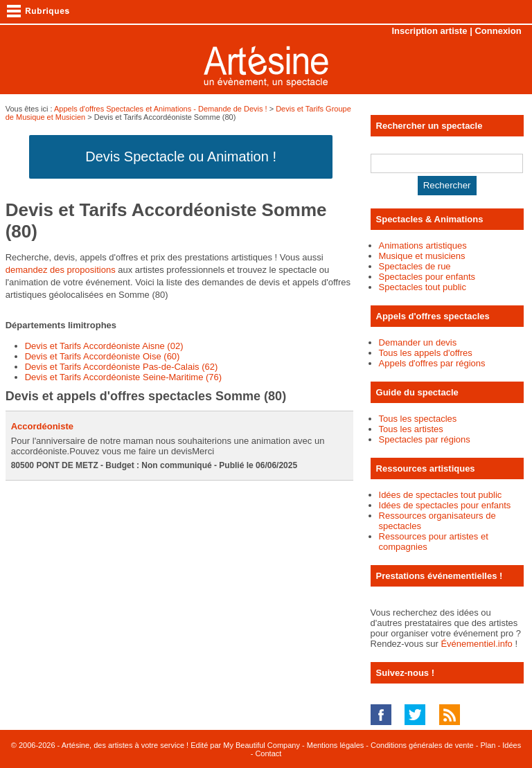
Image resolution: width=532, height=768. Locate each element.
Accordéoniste (42, 426)
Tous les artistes (411, 429)
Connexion (498, 31)
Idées (512, 745)
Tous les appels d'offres (426, 353)
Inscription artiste (430, 31)
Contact (268, 753)
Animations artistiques (423, 245)
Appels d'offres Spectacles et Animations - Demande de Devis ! (161, 109)
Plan (488, 745)
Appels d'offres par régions (432, 363)
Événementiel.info (476, 644)
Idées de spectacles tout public (441, 495)
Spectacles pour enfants (427, 277)
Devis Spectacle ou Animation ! (181, 157)
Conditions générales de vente (422, 745)
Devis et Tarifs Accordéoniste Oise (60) (103, 356)
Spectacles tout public (423, 287)
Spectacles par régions (425, 439)
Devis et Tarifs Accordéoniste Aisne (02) (104, 346)
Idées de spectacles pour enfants (445, 505)
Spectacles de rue (415, 266)
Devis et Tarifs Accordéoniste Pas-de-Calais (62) (122, 367)
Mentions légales (336, 745)
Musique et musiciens (422, 256)
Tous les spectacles (418, 419)
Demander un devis (418, 342)
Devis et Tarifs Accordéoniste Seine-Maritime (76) (123, 377)
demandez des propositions (61, 270)
